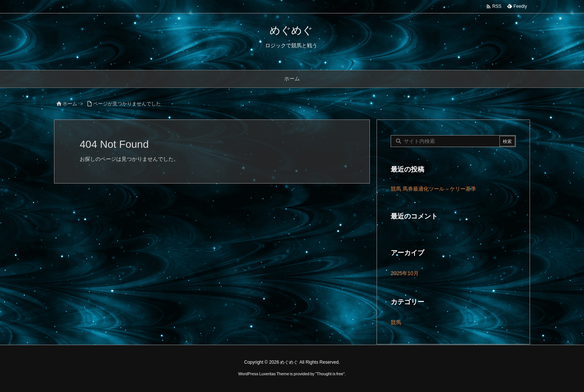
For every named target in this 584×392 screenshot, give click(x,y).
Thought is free (330, 374)
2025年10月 (405, 273)
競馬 (396, 322)
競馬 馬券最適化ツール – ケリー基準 (433, 189)
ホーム (70, 104)
